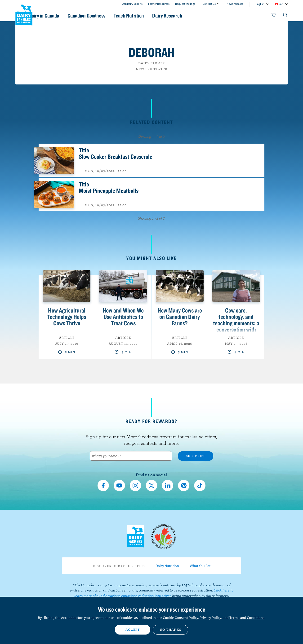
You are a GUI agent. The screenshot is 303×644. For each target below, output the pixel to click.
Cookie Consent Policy (180, 618)
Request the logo (185, 4)
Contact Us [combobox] (209, 4)
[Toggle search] (285, 16)
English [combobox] (260, 4)
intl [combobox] (281, 4)
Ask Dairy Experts (132, 4)
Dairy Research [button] (196, 15)
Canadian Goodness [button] (107, 15)
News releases (235, 4)
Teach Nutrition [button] (153, 15)
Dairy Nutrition (167, 566)
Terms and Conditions (247, 618)
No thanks (171, 630)
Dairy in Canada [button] (60, 15)
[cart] (274, 16)
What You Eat (200, 566)
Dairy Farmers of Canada (24, 14)
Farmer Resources (159, 4)
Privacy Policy (210, 618)
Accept (133, 630)
